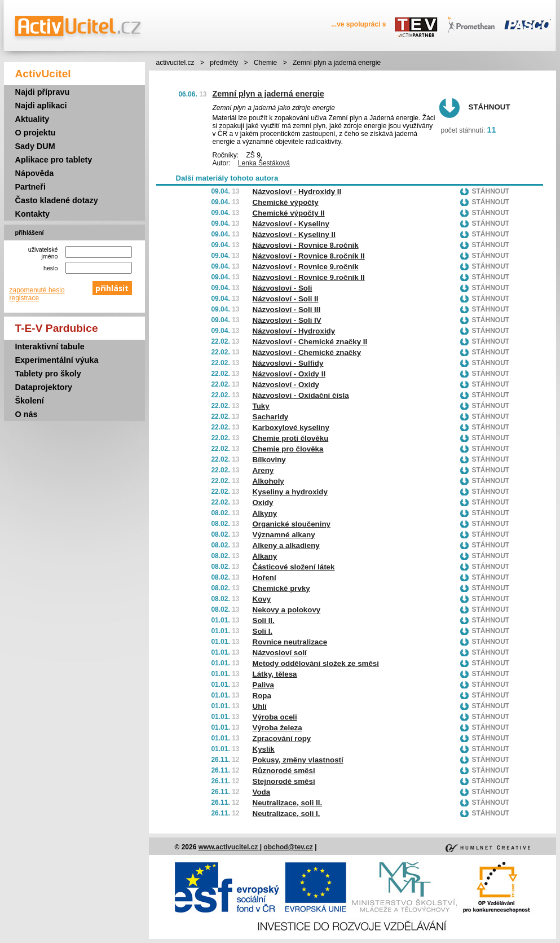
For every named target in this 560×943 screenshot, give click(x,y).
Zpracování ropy (282, 738)
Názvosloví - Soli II (286, 299)
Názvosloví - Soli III (287, 310)
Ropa (262, 696)
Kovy (262, 599)
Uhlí (260, 706)
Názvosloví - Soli (283, 288)
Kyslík (264, 749)
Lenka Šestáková (264, 163)
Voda (262, 792)
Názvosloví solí (280, 653)
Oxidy (263, 503)
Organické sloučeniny (292, 524)
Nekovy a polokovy (287, 610)
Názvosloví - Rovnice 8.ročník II (309, 256)
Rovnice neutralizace (290, 642)
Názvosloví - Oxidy (286, 385)
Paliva (264, 685)
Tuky (261, 406)
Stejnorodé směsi (284, 781)
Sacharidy (271, 417)
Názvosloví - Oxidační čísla (301, 395)
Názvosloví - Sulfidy (288, 363)
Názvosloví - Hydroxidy (294, 331)
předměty (224, 63)
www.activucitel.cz (229, 847)
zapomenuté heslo (37, 290)
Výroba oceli (275, 717)
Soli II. (264, 620)
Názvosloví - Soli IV (287, 320)
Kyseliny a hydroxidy (290, 492)
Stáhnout (490, 107)
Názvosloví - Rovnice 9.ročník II (309, 277)
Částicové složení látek (294, 567)
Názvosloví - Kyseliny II (294, 234)
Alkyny (265, 513)
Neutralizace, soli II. (288, 803)
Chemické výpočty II (289, 213)
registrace (25, 298)
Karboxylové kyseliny (291, 427)
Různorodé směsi (284, 771)
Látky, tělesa (275, 674)
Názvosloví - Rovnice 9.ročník (306, 267)
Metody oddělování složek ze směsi (316, 663)
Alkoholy (268, 481)
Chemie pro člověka (288, 449)
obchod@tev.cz (288, 847)
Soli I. (263, 631)
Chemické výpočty (286, 202)
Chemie (265, 63)
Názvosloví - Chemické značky (307, 352)
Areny (263, 470)
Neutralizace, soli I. (286, 813)
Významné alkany (284, 535)
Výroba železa (277, 728)
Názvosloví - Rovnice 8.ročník (306, 245)
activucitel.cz (175, 63)
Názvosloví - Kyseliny (291, 224)
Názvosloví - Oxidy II (289, 374)
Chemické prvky (281, 588)
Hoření (264, 578)
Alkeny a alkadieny (286, 545)
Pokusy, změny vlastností (298, 760)
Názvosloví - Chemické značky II (310, 342)
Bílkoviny (269, 460)
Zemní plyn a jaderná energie (268, 94)
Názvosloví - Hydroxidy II (297, 192)
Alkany (265, 556)
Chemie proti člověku (291, 438)
